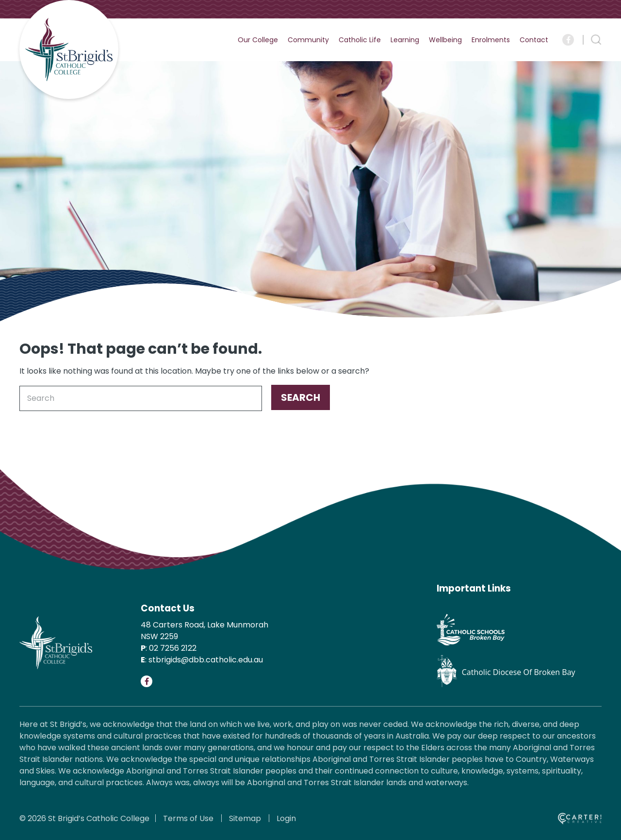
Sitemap (245, 818)
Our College (258, 40)
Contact (534, 40)
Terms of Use (188, 818)
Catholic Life (360, 40)
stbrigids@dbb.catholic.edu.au (206, 660)
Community (308, 40)
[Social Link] (568, 40)
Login (286, 818)
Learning (405, 40)
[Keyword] (141, 398)
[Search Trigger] (596, 40)
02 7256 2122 (173, 648)
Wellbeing (445, 40)
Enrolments (491, 40)
